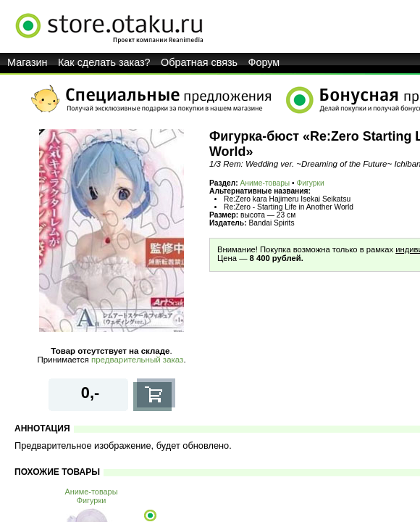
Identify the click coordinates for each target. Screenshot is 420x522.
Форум (264, 62)
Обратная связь (199, 62)
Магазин (28, 62)
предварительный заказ (137, 360)
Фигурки (311, 183)
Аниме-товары (265, 183)
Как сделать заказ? (104, 62)
